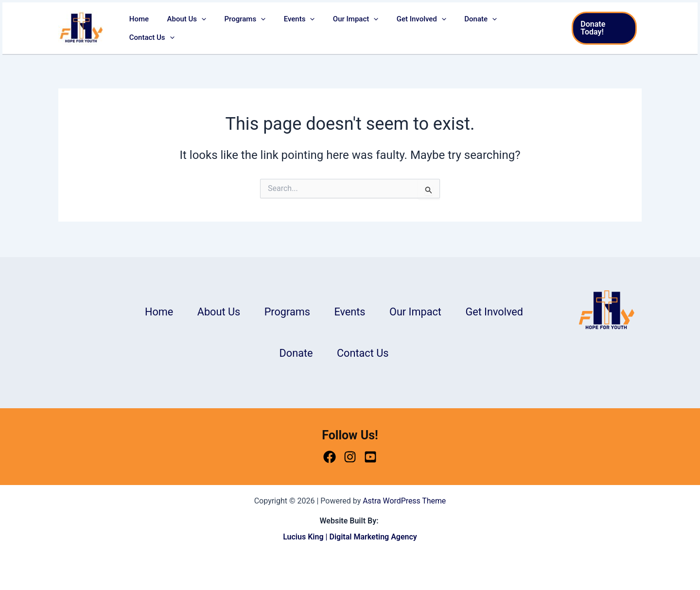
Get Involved (416, 28)
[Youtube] (370, 457)
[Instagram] (350, 457)
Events (301, 28)
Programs (251, 28)
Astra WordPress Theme (404, 501)
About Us (196, 28)
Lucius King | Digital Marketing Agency (350, 537)
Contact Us (525, 28)
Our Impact (354, 28)
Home (152, 28)
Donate (472, 28)
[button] (211, 28)
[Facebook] (330, 457)
